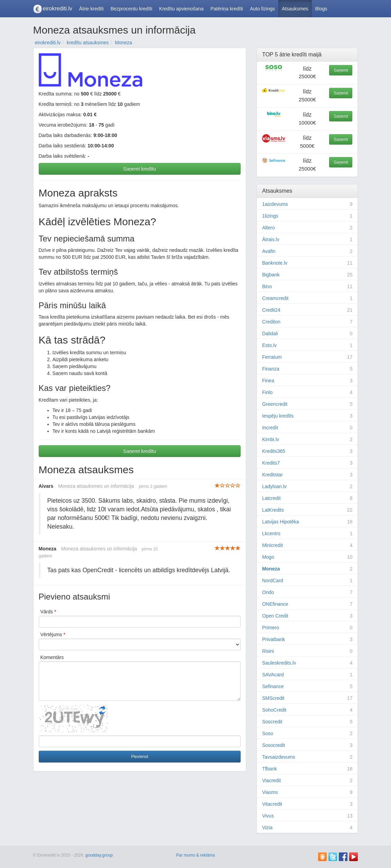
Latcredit (271, 498)
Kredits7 (271, 463)
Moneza (271, 569)
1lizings (270, 216)
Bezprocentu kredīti (132, 9)
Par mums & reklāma (195, 855)
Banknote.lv (275, 263)
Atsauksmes (295, 9)
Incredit (270, 428)
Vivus (268, 816)
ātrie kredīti (293, 54)
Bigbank (271, 275)
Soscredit (272, 722)
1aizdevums (275, 204)
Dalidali (270, 334)
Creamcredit (275, 298)
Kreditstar (272, 475)
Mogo (268, 557)
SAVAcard (273, 675)
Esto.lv (269, 345)
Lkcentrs (271, 533)
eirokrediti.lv (58, 8)
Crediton (271, 322)
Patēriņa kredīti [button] (227, 9)
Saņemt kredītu (139, 169)
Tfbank (269, 769)
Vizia (267, 828)
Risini (268, 651)
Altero (268, 228)
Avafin (269, 251)
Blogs (321, 9)
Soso (268, 733)
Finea (268, 381)
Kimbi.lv (271, 439)
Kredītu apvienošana (181, 9)
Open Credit (275, 616)
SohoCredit (274, 710)
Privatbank (273, 639)
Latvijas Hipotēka (281, 522)
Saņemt (341, 70)
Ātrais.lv (271, 239)
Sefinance (273, 686)
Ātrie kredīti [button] (91, 9)
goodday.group (99, 855)
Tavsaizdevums (279, 757)
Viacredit (271, 780)
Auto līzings (262, 9)
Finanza (271, 369)
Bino (267, 286)
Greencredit (275, 404)
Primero (271, 628)
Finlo (267, 392)
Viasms (270, 792)
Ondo (268, 592)
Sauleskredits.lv (279, 663)
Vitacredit (272, 804)
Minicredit (272, 545)
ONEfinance (275, 604)
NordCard (273, 581)
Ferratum (272, 357)
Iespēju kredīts (278, 416)
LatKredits (273, 510)
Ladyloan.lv (274, 486)
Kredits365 (274, 451)
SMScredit (273, 698)
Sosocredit (273, 745)
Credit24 (271, 310)
